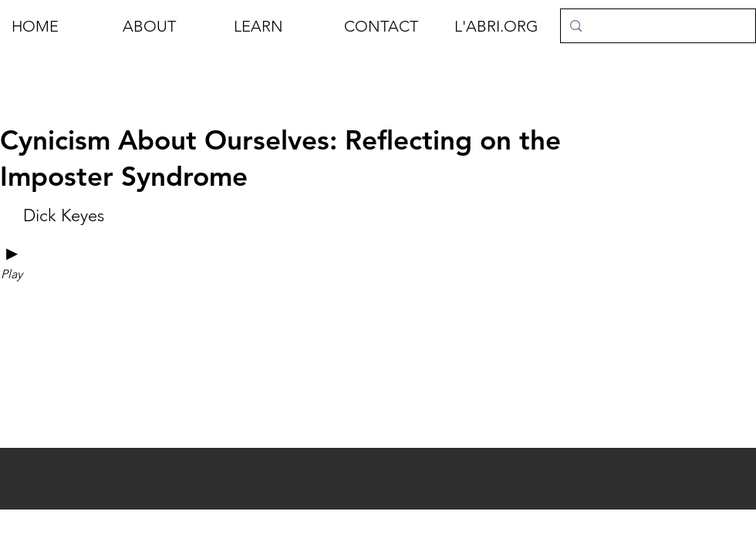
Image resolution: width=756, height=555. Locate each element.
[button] (167, 26)
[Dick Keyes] (63, 216)
